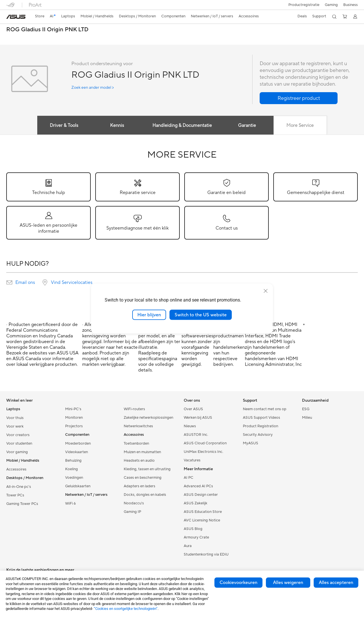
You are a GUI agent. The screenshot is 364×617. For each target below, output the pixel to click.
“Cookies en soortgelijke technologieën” (126, 609)
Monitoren (74, 418)
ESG (306, 409)
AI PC (189, 478)
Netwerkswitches (138, 426)
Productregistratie (303, 5)
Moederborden (78, 443)
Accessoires (16, 469)
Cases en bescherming (143, 478)
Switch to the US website (201, 315)
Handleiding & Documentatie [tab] (182, 125)
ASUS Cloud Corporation (205, 443)
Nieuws (190, 426)
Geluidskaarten (78, 486)
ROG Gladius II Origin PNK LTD (47, 30)
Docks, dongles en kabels (145, 495)
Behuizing (73, 461)
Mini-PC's (73, 409)
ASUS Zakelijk (196, 503)
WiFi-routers (134, 409)
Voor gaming (17, 452)
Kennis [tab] (117, 125)
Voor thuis (15, 418)
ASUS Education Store (203, 512)
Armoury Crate (196, 537)
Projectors (74, 426)
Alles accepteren (336, 583)
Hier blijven (149, 315)
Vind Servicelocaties (72, 282)
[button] (331, 5)
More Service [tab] (300, 125)
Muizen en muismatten (142, 452)
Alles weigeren (288, 583)
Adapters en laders (139, 486)
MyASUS (251, 443)
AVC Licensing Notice (202, 520)
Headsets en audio (139, 461)
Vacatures (192, 460)
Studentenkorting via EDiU (206, 554)
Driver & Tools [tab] (64, 125)
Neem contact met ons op (265, 409)
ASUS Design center (201, 495)
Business (350, 5)
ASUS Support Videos (261, 418)
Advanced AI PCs (198, 486)
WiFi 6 (70, 503)
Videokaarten (76, 452)
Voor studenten (19, 443)
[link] (16, 17)
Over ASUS (193, 409)
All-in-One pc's (19, 487)
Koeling (72, 469)
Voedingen (74, 478)
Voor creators (18, 435)
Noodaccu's (134, 503)
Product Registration (260, 426)
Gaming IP (132, 512)
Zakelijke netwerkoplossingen (148, 418)
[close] (266, 291)
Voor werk (15, 426)
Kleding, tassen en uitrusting (147, 469)
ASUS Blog (193, 529)
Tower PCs (15, 495)
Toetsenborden (136, 443)
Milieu (307, 418)
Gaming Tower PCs (22, 504)
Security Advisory (258, 435)
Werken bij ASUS (198, 418)
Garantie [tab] (247, 125)
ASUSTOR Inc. (196, 435)
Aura (188, 546)
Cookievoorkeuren (238, 583)
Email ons (25, 282)
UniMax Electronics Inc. (203, 452)
